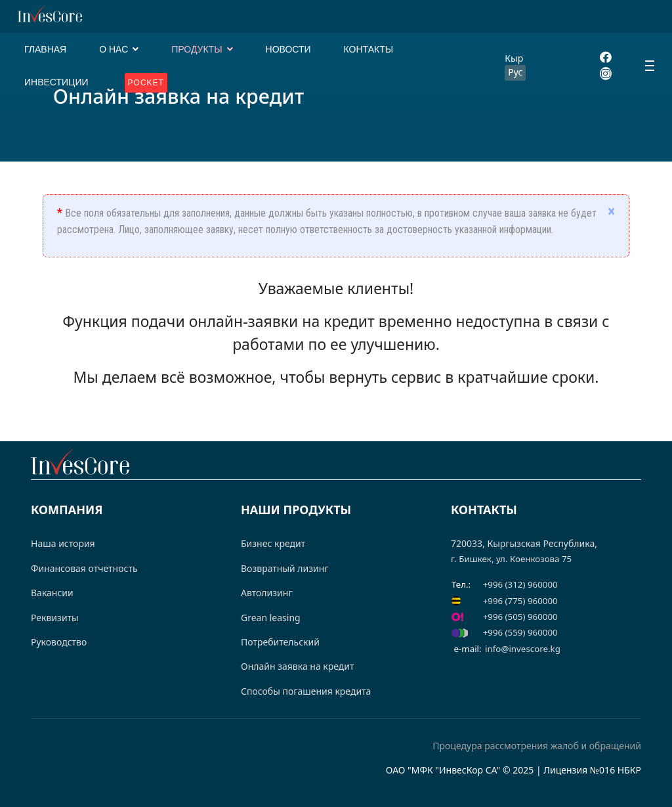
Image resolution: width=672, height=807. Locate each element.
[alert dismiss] (611, 211)
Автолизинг (267, 593)
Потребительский (280, 642)
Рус (515, 72)
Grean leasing (271, 618)
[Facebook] (606, 58)
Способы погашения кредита (306, 691)
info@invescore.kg (523, 649)
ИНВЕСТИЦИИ (56, 82)
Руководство (59, 642)
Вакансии (52, 593)
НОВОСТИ (288, 49)
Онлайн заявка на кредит (298, 666)
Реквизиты (55, 618)
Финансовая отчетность (84, 568)
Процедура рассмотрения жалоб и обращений (537, 746)
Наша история (63, 543)
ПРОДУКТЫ (197, 49)
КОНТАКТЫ (369, 49)
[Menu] (650, 66)
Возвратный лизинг (285, 568)
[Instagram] (606, 74)
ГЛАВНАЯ (45, 49)
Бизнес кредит (273, 543)
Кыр (514, 58)
